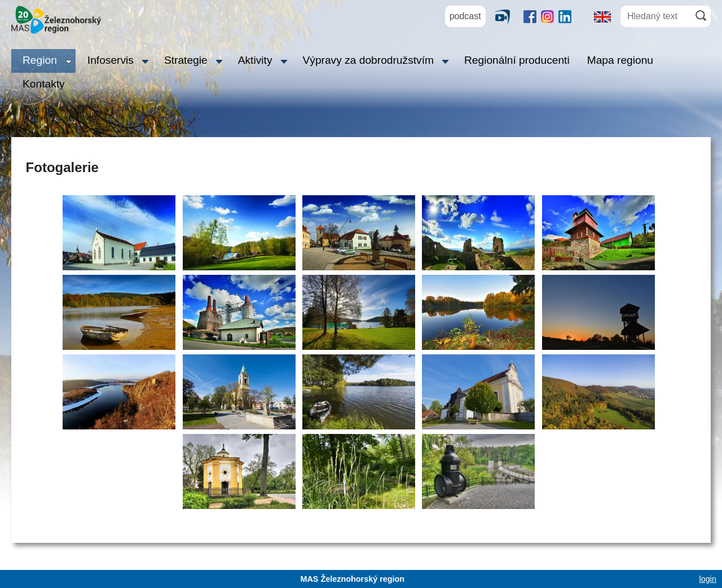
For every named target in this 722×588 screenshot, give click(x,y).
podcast (465, 16)
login (708, 579)
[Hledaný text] (656, 16)
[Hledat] (701, 16)
